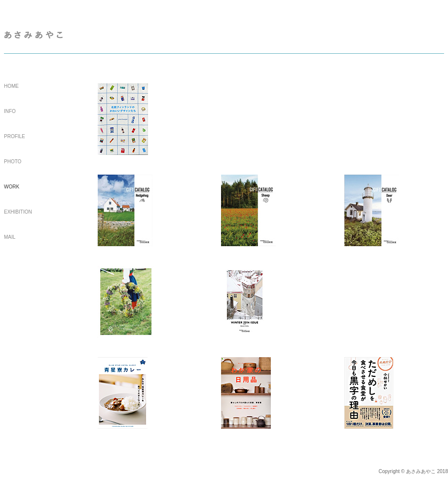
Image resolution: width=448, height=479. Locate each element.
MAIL (10, 237)
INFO (10, 111)
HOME (11, 86)
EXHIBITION (18, 212)
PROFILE (15, 136)
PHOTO (13, 162)
